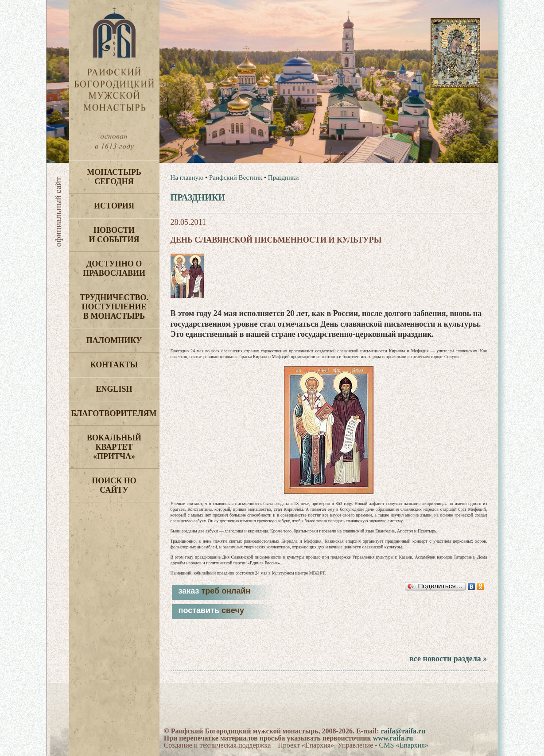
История (114, 206)
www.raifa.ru (393, 738)
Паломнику (114, 340)
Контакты (114, 365)
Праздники (284, 177)
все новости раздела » (448, 659)
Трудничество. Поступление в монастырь (114, 307)
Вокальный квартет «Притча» (114, 447)
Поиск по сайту (114, 485)
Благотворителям (114, 413)
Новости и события (114, 235)
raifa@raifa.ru (403, 731)
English (114, 389)
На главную (187, 177)
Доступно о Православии (114, 268)
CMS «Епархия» (404, 745)
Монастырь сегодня (114, 177)
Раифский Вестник (236, 177)
